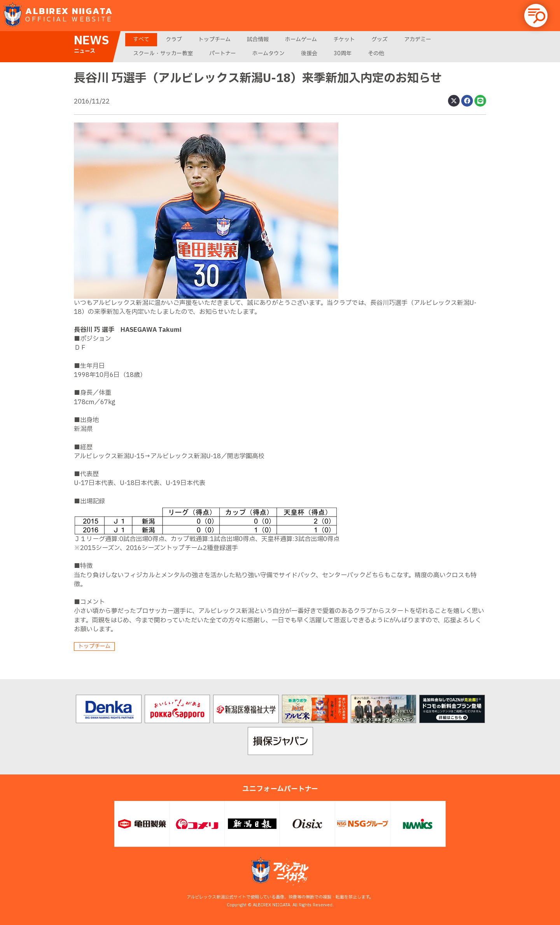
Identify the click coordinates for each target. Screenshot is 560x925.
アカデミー (418, 39)
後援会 (309, 53)
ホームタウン (269, 53)
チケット (344, 39)
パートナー (223, 53)
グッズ (380, 39)
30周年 (343, 53)
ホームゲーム (301, 39)
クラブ (174, 39)
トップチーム (214, 39)
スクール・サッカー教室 (163, 53)
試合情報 (258, 39)
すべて (141, 39)
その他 (376, 53)
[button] (536, 16)
